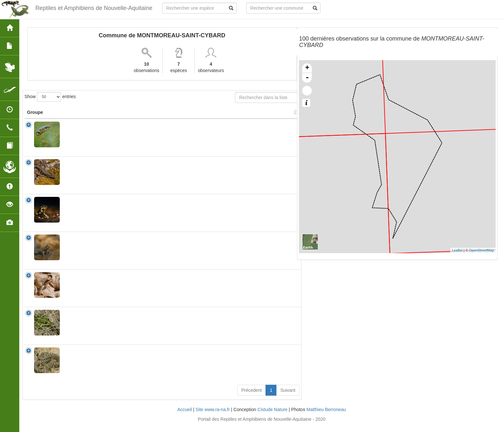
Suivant (288, 397)
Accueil (185, 416)
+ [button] (307, 68)
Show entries (50, 97)
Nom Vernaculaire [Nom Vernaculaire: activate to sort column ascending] (134, 115)
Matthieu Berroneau (326, 416)
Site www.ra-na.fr (213, 416)
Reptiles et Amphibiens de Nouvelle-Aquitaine (94, 8)
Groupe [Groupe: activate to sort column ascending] (35, 119)
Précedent (252, 397)
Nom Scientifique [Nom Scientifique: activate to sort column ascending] (83, 119)
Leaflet (457, 250)
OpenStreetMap (482, 250)
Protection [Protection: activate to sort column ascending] (176, 119)
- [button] (307, 78)
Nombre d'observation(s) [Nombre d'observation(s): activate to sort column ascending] (217, 115)
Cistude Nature (272, 416)
